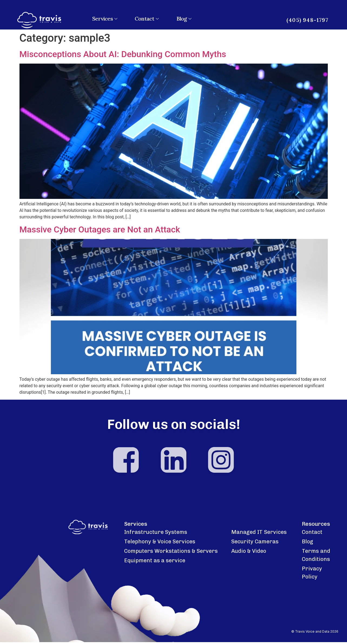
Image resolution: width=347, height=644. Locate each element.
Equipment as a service (155, 563)
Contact (147, 19)
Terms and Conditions (316, 557)
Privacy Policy (312, 575)
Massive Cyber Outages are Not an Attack (100, 229)
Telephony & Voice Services (160, 544)
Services (105, 19)
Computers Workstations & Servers (171, 553)
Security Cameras (255, 544)
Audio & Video (249, 553)
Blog (185, 19)
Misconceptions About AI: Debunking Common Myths (123, 54)
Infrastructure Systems (156, 534)
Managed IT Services (259, 534)
